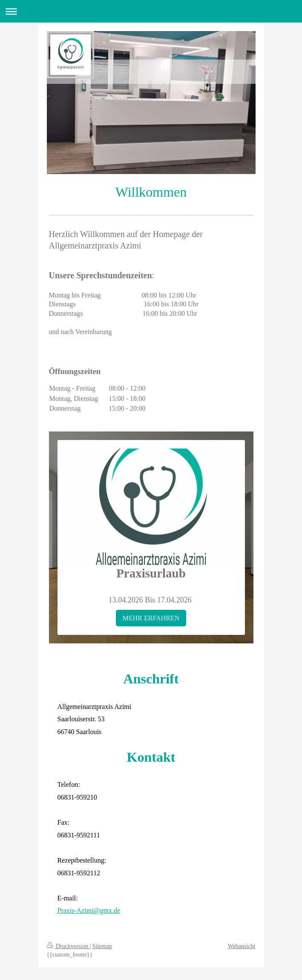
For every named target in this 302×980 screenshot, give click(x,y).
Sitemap (102, 946)
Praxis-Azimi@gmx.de (89, 910)
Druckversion (68, 946)
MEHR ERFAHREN (151, 618)
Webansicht (242, 946)
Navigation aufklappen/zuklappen (151, 11)
